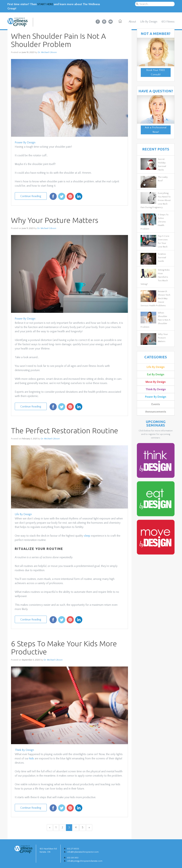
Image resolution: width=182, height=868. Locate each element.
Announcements (156, 412)
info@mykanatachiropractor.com (83, 852)
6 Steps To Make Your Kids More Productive (64, 648)
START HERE (45, 4)
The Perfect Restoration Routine (65, 431)
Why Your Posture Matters (55, 220)
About (132, 22)
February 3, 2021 (30, 439)
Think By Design (24, 750)
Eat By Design (156, 374)
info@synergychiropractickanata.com (85, 861)
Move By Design (156, 382)
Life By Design (149, 22)
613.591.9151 (73, 858)
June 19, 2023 (28, 52)
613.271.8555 (73, 849)
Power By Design (25, 142)
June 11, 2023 (28, 228)
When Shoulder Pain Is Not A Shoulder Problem (58, 40)
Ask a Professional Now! (156, 130)
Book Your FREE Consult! (156, 72)
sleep (87, 536)
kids (32, 758)
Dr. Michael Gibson (47, 52)
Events (156, 404)
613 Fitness (168, 22)
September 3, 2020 (31, 660)
